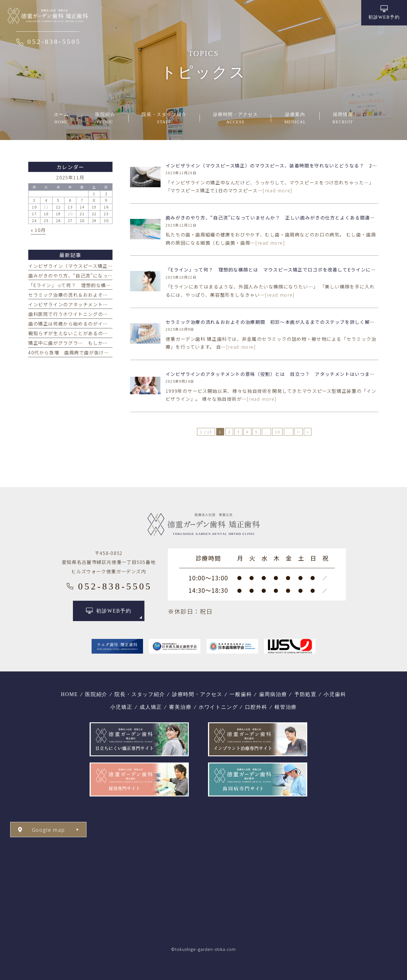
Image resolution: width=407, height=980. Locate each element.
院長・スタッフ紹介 (140, 694)
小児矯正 (121, 707)
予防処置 (305, 694)
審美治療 (180, 707)
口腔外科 (256, 707)
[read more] (278, 190)
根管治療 (286, 707)
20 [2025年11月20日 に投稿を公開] (70, 214)
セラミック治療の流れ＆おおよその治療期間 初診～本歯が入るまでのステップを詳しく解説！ (273, 322)
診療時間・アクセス (197, 694)
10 (277, 432)
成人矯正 (151, 707)
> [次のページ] (298, 432)
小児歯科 (335, 694)
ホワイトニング (218, 707)
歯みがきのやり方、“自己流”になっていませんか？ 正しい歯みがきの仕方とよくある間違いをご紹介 (280, 217)
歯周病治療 (273, 694)
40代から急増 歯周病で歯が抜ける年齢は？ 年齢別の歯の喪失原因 (106, 352)
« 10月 (38, 230)
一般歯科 (241, 694)
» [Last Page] (308, 432)
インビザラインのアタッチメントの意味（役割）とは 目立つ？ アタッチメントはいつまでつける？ (280, 374)
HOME (70, 694)
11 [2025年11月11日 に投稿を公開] (46, 207)
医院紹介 (96, 694)
